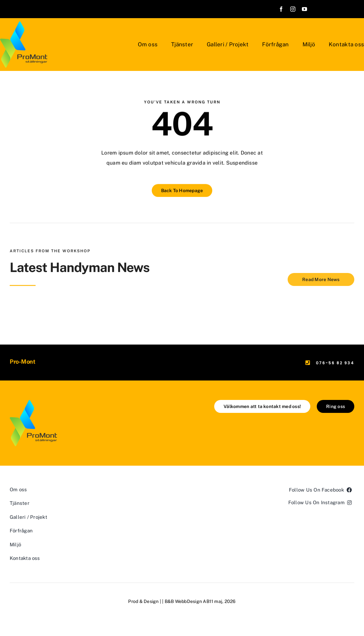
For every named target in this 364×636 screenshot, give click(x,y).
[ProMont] (33, 402)
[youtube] (304, 9)
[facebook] (281, 9)
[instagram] (293, 9)
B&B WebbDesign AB (187, 601)
